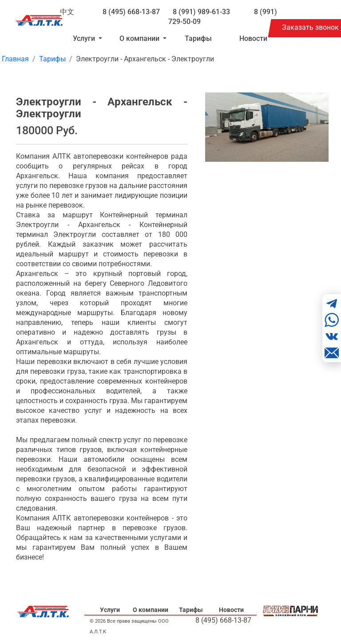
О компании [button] (140, 38)
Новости (253, 38)
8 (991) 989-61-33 (201, 12)
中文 (67, 12)
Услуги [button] (85, 38)
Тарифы (198, 38)
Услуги (110, 610)
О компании (151, 610)
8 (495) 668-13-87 (131, 12)
